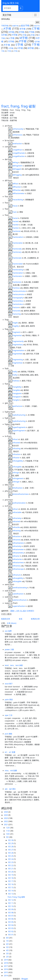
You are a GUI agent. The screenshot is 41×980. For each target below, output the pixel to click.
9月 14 (11, 891)
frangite (16, 400)
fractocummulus (19, 291)
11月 (8, 831)
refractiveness (18, 543)
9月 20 (11, 872)
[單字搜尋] (10, 8)
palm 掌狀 (9, 700)
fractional (16, 231)
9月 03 (11, 928)
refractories (17, 559)
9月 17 (11, 881)
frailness (16, 381)
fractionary (17, 252)
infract (15, 439)
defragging (17, 175)
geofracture (17, 406)
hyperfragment (19, 431)
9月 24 (11, 859)
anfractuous (17, 135)
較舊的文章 (35, 619)
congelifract (17, 150)
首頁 (21, 619)
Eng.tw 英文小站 (11, 3)
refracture (17, 575)
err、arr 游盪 (10, 752)
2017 (6, 966)
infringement (18, 478)
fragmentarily (18, 341)
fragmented (17, 354)
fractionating (18, 270)
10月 (8, 834)
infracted (16, 443)
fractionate (17, 258)
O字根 (11, 41)
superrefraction (19, 606)
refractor (16, 556)
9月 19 (11, 875)
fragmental (17, 335)
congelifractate (19, 153)
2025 (6, 815)
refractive (16, 540)
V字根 (20, 48)
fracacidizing (18, 200)
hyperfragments (19, 427)
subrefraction (18, 594)
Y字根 (9, 51)
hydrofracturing (19, 421)
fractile (15, 225)
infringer (16, 482)
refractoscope (18, 569)
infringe (16, 473)
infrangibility (18, 461)
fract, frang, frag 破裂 (18, 106)
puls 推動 (8, 734)
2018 (6, 963)
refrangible (17, 581)
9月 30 (11, 840)
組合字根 (25, 25)
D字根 (11, 32)
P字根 (23, 41)
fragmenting (18, 360)
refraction (16, 536)
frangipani (17, 397)
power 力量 (9, 649)
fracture (16, 307)
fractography (18, 298)
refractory (17, 566)
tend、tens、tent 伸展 (14, 665)
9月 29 (11, 843)
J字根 (33, 35)
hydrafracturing (19, 415)
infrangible (17, 467)
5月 (8, 947)
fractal (15, 218)
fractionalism (18, 237)
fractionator (17, 276)
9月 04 (11, 925)
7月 (8, 941)
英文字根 (7, 15)
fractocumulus (18, 294)
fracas (15, 206)
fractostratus (18, 304)
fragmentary (18, 345)
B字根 (23, 29)
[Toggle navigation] (35, 15)
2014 (6, 976)
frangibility (17, 387)
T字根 (36, 45)
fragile (15, 323)
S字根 (20, 45)
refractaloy (17, 518)
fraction (16, 228)
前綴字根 (15, 26)
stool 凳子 (9, 684)
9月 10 (11, 906)
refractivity (17, 546)
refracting (16, 531)
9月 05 (11, 922)
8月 (8, 938)
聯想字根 (37, 26)
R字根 (7, 45)
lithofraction (18, 488)
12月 (8, 828)
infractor (16, 458)
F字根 (32, 32)
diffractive (17, 190)
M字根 (24, 38)
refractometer (18, 549)
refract (15, 509)
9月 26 (11, 853)
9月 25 (11, 856)
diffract (15, 184)
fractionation (18, 273)
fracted (15, 221)
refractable (17, 512)
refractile (16, 527)
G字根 (4, 35)
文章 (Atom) (12, 623)
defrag (15, 162)
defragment (17, 166)
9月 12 (11, 900)
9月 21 (11, 869)
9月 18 (11, 878)
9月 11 (11, 903)
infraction (16, 454)
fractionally (17, 249)
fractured (16, 311)
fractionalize (18, 243)
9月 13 (11, 894)
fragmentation (18, 350)
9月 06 (11, 919)
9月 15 (11, 887)
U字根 (11, 48)
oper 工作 (9, 715)
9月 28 (11, 847)
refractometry (18, 553)
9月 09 (11, 909)
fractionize (17, 282)
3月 (8, 954)
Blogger (25, 979)
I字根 (25, 35)
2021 (6, 825)
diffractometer (18, 193)
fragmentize (17, 363)
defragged (17, 169)
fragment (16, 332)
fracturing (17, 314)
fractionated (18, 264)
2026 (6, 812)
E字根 (22, 32)
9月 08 (11, 913)
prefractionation (19, 503)
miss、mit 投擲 (11, 771)
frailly (15, 372)
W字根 (31, 48)
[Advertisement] (20, 78)
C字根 (36, 29)
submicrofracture (20, 600)
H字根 (15, 35)
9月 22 (11, 865)
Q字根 (37, 42)
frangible (16, 390)
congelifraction (19, 156)
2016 (6, 969)
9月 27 (11, 850)
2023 (6, 818)
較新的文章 (6, 619)
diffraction (17, 187)
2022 (6, 821)
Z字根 (15, 51)
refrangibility (18, 578)
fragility (16, 326)
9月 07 (11, 916)
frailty (15, 375)
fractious (16, 288)
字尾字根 (5, 26)
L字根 (12, 38)
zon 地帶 (8, 631)
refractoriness (18, 562)
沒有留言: (31, 611)
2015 (6, 972)
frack (15, 212)
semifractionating (20, 588)
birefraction (17, 144)
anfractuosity (18, 129)
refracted (16, 521)
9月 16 (11, 884)
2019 (6, 960)
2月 (8, 957)
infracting (16, 448)
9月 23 (11, 862)
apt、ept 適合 (10, 789)
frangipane (17, 393)
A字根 (7, 29)
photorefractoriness (21, 494)
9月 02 (11, 931)
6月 (8, 944)
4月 (8, 950)
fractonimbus (18, 301)
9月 (8, 837)
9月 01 (11, 935)
